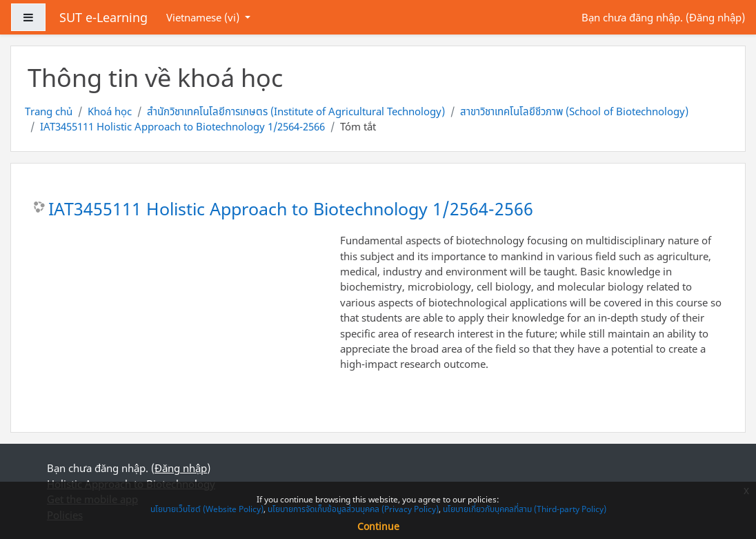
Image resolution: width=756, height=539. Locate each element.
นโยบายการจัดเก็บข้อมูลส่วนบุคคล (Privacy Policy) (353, 509)
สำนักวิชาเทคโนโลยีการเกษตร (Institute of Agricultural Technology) (296, 111)
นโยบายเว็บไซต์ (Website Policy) (207, 509)
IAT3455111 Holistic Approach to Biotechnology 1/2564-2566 (182, 126)
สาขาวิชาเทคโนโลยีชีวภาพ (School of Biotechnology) (574, 111)
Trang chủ (49, 111)
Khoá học (110, 111)
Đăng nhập (715, 17)
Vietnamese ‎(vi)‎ (204, 17)
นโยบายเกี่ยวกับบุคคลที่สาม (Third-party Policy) (525, 509)
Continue (378, 526)
